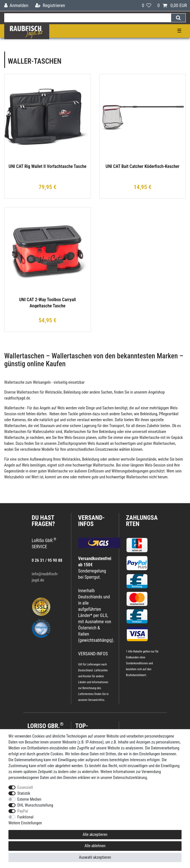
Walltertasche (103, 465)
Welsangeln (42, 382)
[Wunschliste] (147, 5)
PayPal (23, 811)
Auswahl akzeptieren (95, 857)
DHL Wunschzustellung (35, 805)
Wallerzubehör (43, 432)
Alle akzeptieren (95, 834)
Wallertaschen (28, 392)
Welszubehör (14, 477)
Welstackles (71, 459)
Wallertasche (14, 382)
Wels (61, 408)
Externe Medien (29, 799)
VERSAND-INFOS (92, 521)
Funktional (26, 817)
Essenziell (25, 787)
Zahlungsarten (142, 521)
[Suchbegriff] (88, 18)
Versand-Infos (96, 700)
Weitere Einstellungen (25, 823)
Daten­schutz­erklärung (130, 778)
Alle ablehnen (95, 846)
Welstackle (53, 392)
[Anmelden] (16, 5)
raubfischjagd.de (17, 398)
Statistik (24, 793)
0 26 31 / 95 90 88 (47, 560)
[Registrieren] (50, 5)
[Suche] (178, 18)
